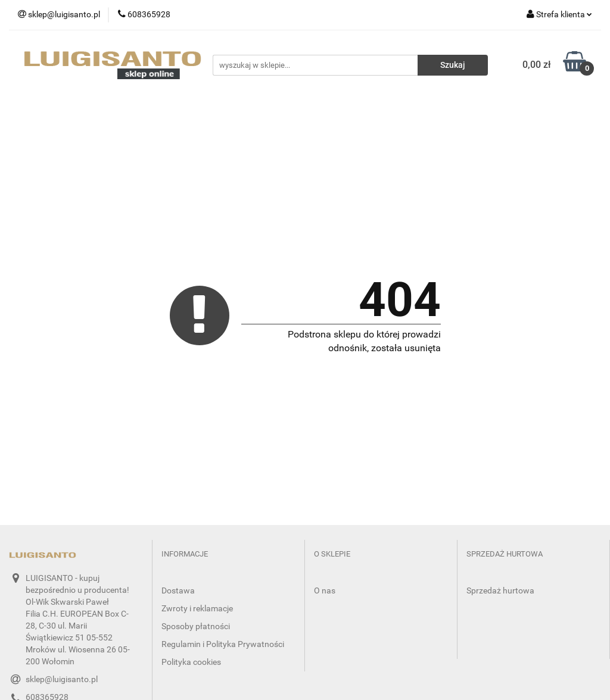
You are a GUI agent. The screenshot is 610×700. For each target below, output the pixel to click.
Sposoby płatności (196, 626)
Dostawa (178, 590)
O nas (325, 590)
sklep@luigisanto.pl (62, 679)
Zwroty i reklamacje (197, 608)
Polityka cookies (191, 662)
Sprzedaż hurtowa (500, 590)
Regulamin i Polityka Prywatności (223, 644)
